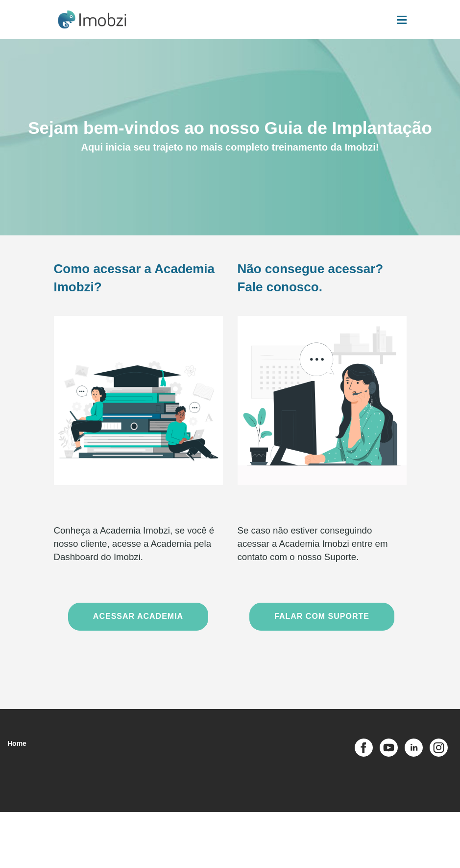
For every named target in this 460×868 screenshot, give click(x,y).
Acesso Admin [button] (276, 826)
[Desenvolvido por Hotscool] (415, 858)
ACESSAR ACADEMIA (138, 616)
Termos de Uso (167, 826)
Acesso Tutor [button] (317, 826)
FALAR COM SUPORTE (322, 616)
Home (17, 743)
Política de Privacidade (222, 826)
